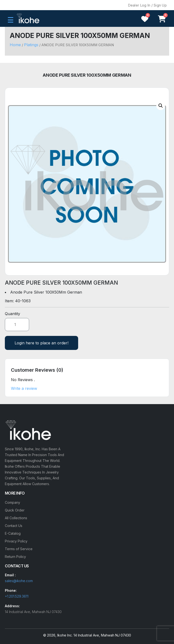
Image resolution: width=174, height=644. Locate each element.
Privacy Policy (16, 541)
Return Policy (15, 557)
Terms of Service (19, 549)
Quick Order (15, 510)
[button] (161, 106)
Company (12, 502)
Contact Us (14, 526)
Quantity (12, 314)
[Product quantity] (17, 325)
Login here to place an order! (41, 343)
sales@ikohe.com (19, 581)
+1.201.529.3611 (17, 596)
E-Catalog (13, 533)
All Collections (16, 518)
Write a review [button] (24, 388)
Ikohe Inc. (65, 635)
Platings (31, 45)
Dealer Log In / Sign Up (147, 5)
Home (15, 45)
